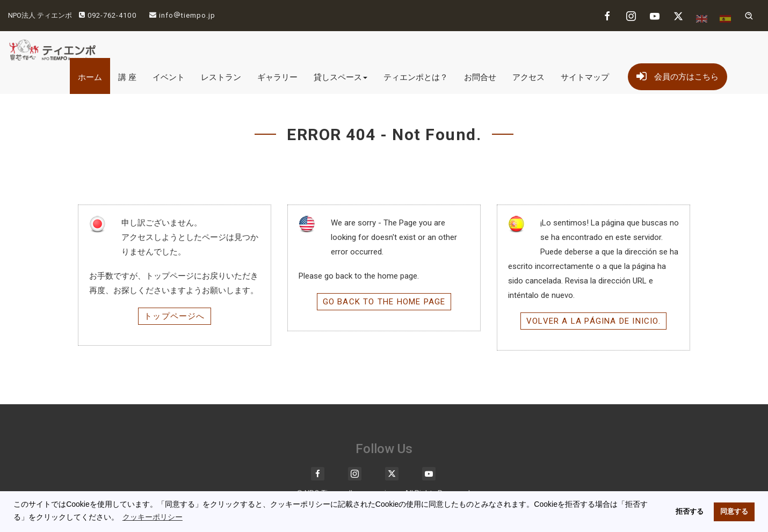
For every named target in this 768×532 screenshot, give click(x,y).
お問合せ (480, 77)
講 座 (127, 77)
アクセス (528, 77)
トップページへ (174, 316)
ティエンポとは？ (416, 77)
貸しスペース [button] (340, 77)
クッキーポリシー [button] (153, 517)
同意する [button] (734, 512)
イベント (169, 77)
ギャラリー (277, 77)
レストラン (221, 77)
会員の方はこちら (678, 75)
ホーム (90, 77)
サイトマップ (585, 77)
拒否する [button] (690, 512)
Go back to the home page (384, 302)
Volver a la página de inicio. (593, 321)
